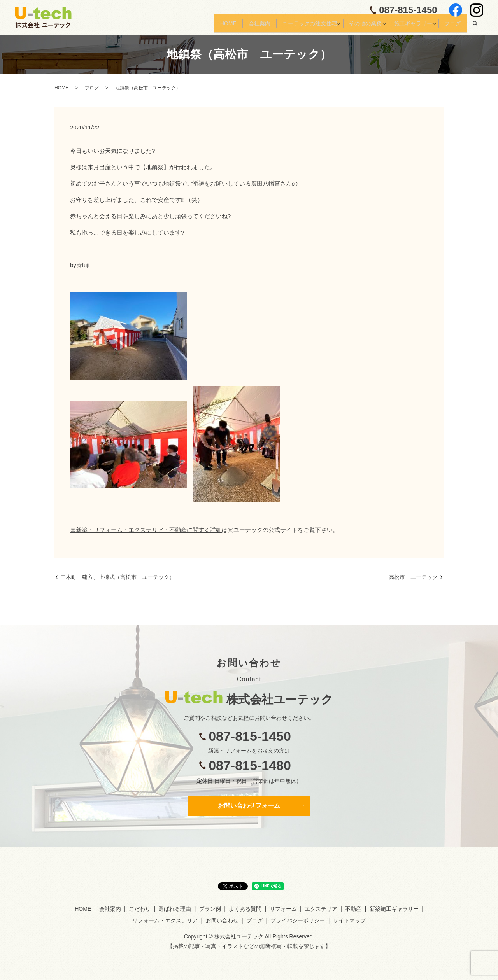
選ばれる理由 (175, 909)
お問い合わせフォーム (249, 806)
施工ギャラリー (406, 26)
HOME (203, 26)
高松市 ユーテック (413, 577)
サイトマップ (349, 920)
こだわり (140, 909)
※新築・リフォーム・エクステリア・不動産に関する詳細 (146, 530)
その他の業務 (354, 26)
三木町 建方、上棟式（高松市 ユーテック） (117, 577)
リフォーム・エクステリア (165, 920)
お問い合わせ (222, 920)
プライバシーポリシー (298, 920)
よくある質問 (245, 909)
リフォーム (283, 909)
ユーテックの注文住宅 (293, 26)
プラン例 (210, 909)
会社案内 (239, 26)
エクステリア (321, 909)
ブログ (451, 26)
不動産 (353, 909)
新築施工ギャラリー (394, 909)
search (475, 26)
